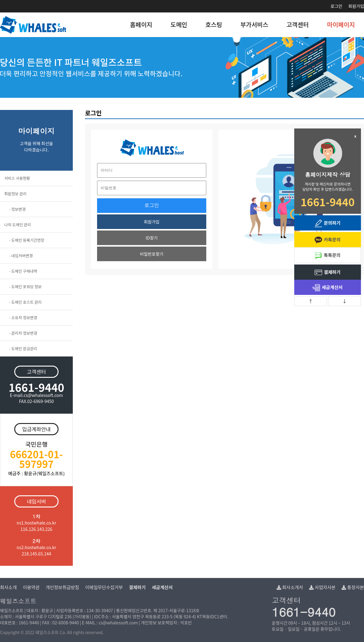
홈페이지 (141, 24)
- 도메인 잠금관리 (23, 348)
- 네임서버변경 (21, 256)
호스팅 (214, 24)
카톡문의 (327, 240)
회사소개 (8, 587)
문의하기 (327, 223)
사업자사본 (322, 587)
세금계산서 (327, 288)
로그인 (337, 6)
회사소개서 (290, 587)
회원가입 (356, 6)
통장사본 (353, 587)
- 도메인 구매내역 (23, 271)
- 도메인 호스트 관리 (25, 302)
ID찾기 (152, 238)
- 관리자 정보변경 (23, 333)
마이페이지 (341, 24)
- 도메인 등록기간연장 (27, 240)
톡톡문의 (327, 256)
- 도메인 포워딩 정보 (25, 287)
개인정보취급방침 (62, 587)
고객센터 (298, 24)
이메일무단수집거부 (104, 587)
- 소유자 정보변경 (23, 318)
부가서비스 (254, 24)
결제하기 (327, 273)
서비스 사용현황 (17, 178)
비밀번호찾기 (152, 254)
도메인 (179, 24)
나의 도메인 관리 (18, 225)
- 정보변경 (17, 209)
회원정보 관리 (15, 194)
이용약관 (31, 587)
